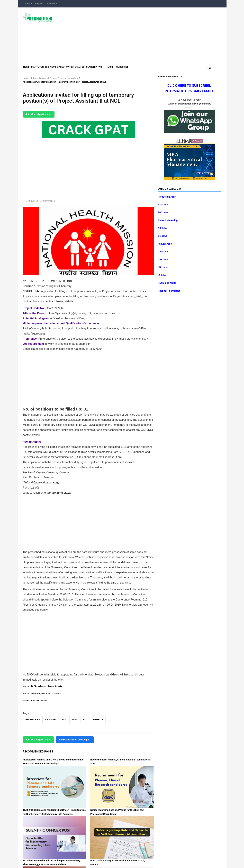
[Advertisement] (139, 35)
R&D (85, 720)
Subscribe (152, 69)
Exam (95, 69)
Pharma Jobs (33, 720)
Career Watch (79, 69)
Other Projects (38, 694)
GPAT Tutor (42, 69)
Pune (75, 720)
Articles (28, 4)
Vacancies (52, 4)
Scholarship (110, 69)
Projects (39, 4)
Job (55, 69)
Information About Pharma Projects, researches (55, 78)
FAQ (123, 69)
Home (28, 69)
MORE (138, 69)
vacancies (51, 720)
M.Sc (64, 720)
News (64, 69)
